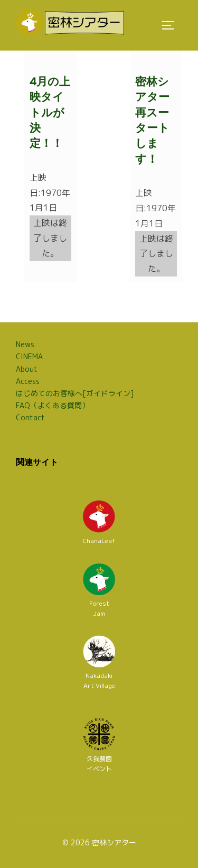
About (27, 369)
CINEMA (29, 356)
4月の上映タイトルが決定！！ (50, 113)
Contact (30, 417)
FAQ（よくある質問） (53, 405)
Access (28, 381)
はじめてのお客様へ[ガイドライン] (75, 393)
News (25, 344)
